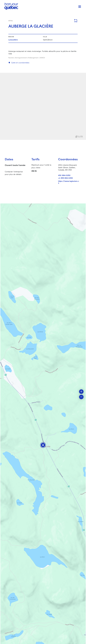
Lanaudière (13, 40)
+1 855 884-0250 (66, 178)
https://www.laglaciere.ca (69, 182)
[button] (43, 445)
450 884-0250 (64, 175)
